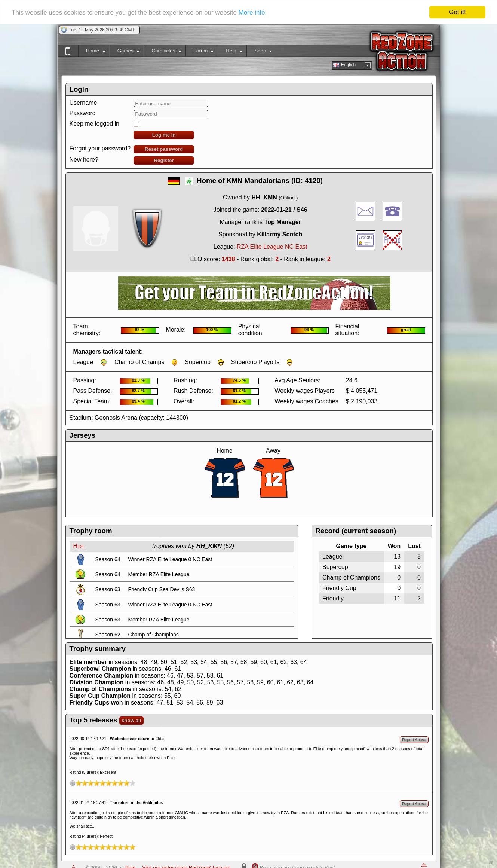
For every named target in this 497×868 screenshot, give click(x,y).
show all (131, 720)
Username (83, 103)
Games (125, 52)
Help (230, 52)
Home (92, 52)
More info (252, 13)
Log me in (164, 135)
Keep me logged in (94, 124)
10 (132, 783)
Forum (200, 52)
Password (83, 113)
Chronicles (162, 52)
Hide (79, 546)
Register (164, 160)
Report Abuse (414, 740)
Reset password (164, 149)
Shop (259, 52)
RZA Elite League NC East (272, 247)
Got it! (457, 12)
